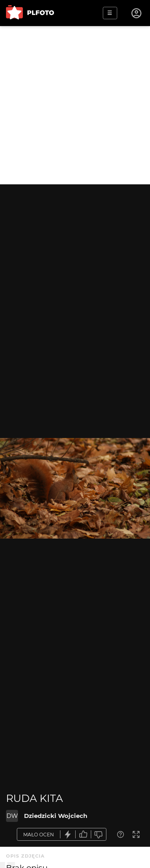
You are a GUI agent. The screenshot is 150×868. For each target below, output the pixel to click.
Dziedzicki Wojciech (56, 816)
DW (12, 816)
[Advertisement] (75, 105)
